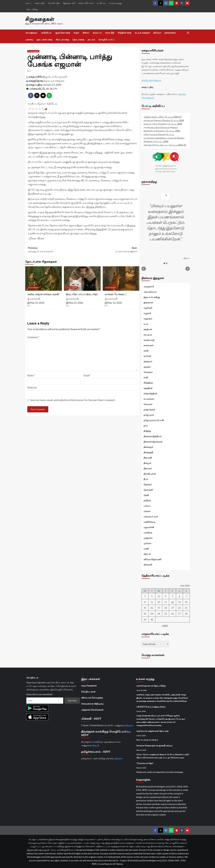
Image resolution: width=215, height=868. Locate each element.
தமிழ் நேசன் (149, 409)
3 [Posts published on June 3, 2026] (159, 596)
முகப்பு (28, 3)
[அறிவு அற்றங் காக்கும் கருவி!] (44, 278)
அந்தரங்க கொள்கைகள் (92, 709)
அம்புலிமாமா (150, 291)
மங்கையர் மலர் (151, 516)
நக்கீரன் (147, 500)
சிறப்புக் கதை (62, 39)
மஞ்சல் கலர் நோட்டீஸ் (158, 731)
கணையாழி (149, 340)
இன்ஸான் (148, 302)
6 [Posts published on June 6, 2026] (179, 596)
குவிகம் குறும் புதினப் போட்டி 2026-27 (163, 116)
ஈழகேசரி (148, 307)
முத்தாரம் (148, 538)
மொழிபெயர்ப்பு (107, 39)
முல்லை (147, 543)
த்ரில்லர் (157, 32)
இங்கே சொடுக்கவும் (151, 80)
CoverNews (104, 863)
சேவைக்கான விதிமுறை (92, 703)
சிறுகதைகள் (38, 19)
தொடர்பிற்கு (32, 9)
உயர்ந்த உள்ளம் (158, 706)
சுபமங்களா (149, 398)
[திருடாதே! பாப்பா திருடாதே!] (82, 278)
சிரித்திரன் (148, 382)
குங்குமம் (148, 361)
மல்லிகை (148, 532)
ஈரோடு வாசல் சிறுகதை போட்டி (159, 134)
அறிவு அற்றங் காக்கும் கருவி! (43, 294)
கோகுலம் (148, 372)
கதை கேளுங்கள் (89, 685)
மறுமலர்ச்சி (149, 527)
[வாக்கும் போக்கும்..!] (121, 278)
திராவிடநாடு (150, 473)
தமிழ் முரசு (149, 414)
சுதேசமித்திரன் (150, 393)
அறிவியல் (46, 32)
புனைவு (29, 39)
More (129, 725)
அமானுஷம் (31, 32)
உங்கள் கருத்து (115, 3)
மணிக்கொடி (149, 521)
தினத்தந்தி (148, 452)
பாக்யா (147, 505)
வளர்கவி (35, 298)
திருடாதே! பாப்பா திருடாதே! (82, 294)
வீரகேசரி (148, 564)
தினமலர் (148, 468)
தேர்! (151, 763)
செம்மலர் (148, 404)
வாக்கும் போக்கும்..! (116, 294)
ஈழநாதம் (148, 318)
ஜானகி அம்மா (166, 745)
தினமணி (148, 457)
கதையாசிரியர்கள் (86, 3)
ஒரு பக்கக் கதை (44, 39)
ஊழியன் (148, 329)
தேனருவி (148, 489)
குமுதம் (147, 366)
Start (165, 263)
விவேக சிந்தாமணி (152, 559)
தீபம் (146, 479)
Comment (33, 337)
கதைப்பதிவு (40, 3)
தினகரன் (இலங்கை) (153, 441)
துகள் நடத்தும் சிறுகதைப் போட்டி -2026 (163, 123)
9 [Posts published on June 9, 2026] (152, 602)
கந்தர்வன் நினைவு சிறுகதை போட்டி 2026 (164, 120)
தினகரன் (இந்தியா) (153, 436)
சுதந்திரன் (148, 388)
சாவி (146, 377)
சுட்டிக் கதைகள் (142, 32)
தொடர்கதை (78, 39)
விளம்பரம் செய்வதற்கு (92, 697)
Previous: (55, 249)
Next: (110, 249)
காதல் (76, 32)
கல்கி (146, 350)
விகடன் (147, 554)
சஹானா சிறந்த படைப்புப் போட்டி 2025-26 (165, 144)
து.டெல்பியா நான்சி (56, 76)
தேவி (146, 495)
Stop (167, 263)
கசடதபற (148, 334)
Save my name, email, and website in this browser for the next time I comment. (73, 400)
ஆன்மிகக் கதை (62, 32)
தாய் (146, 425)
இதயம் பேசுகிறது (152, 297)
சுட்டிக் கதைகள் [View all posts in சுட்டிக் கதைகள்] (33, 51)
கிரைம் (86, 32)
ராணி (146, 548)
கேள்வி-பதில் (54, 3)
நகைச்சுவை (170, 32)
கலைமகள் (148, 345)
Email (87, 375)
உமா (146, 323)
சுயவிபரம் (101, 3)
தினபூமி (147, 463)
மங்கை (147, 511)
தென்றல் (148, 484)
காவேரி (147, 356)
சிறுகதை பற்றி (69, 3)
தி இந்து (147, 431)
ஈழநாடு (147, 313)
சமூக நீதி (110, 32)
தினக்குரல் (148, 447)
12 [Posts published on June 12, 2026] (172, 602)
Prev (144, 268)
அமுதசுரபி (149, 286)
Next (188, 268)
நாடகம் (91, 39)
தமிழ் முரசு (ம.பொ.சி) (154, 420)
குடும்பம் (97, 32)
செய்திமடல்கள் (88, 691)
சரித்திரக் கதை (124, 32)
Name (31, 375)
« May (165, 625)
